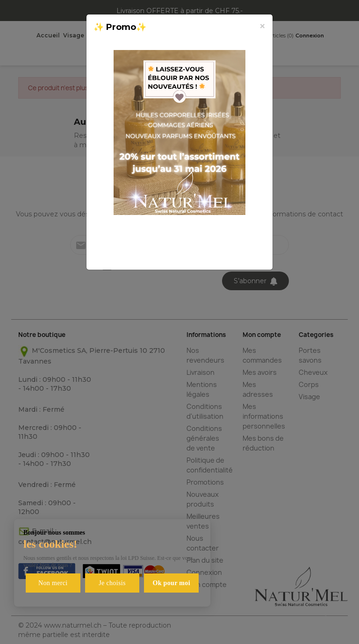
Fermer (243, 252)
